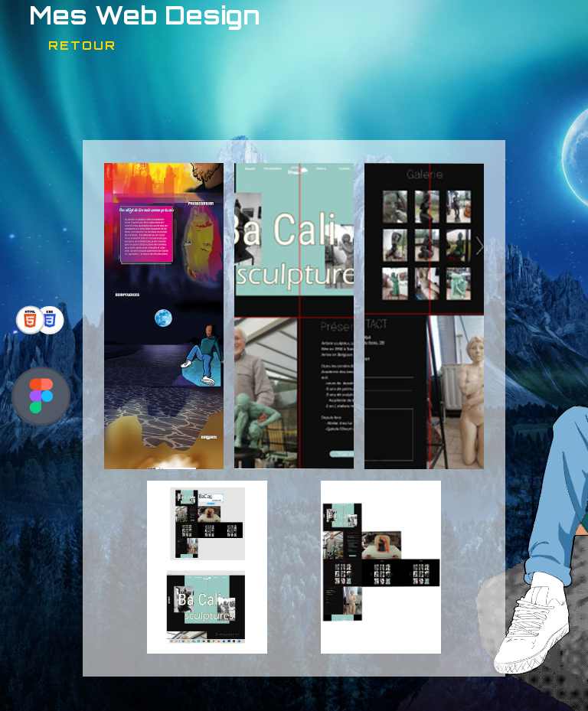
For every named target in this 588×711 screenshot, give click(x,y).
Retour (82, 46)
